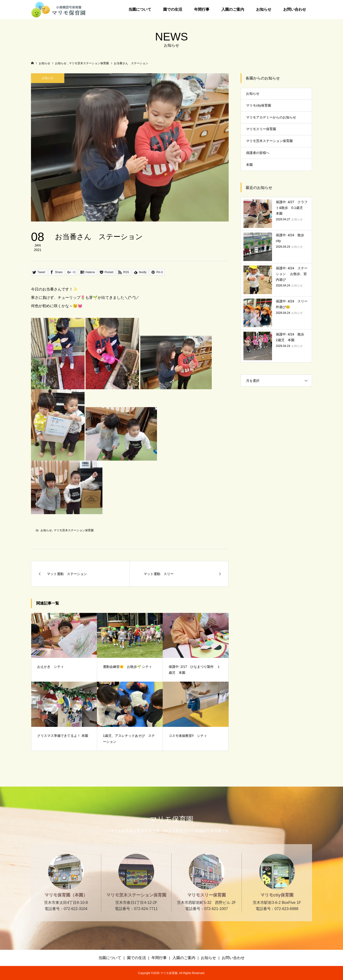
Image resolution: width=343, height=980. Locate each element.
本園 (249, 165)
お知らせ (264, 9)
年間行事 (202, 9)
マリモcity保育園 (259, 105)
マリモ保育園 (172, 819)
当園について (140, 9)
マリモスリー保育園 (261, 129)
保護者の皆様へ (258, 153)
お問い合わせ (295, 9)
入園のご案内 (233, 9)
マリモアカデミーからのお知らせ (271, 117)
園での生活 (173, 9)
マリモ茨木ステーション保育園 (74, 530)
